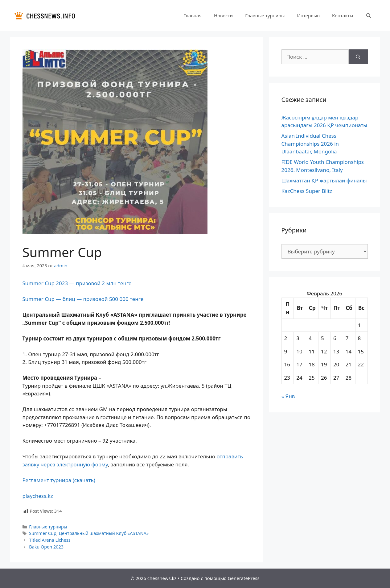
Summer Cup (43, 533)
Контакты (343, 15)
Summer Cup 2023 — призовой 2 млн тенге (77, 283)
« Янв (288, 396)
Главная (193, 15)
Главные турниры (265, 15)
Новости (223, 15)
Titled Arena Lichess (50, 540)
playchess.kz (38, 496)
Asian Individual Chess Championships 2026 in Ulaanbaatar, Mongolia (310, 144)
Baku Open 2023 (46, 547)
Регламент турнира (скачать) (59, 480)
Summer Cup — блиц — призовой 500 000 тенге (83, 299)
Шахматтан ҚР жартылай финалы (324, 180)
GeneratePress (244, 578)
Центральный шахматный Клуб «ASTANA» (104, 533)
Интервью (308, 15)
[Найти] (358, 57)
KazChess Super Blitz (307, 191)
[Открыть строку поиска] (369, 15)
